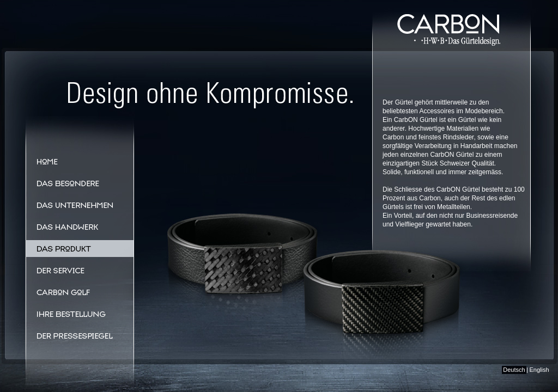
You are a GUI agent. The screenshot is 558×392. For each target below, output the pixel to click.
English (539, 370)
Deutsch (514, 370)
